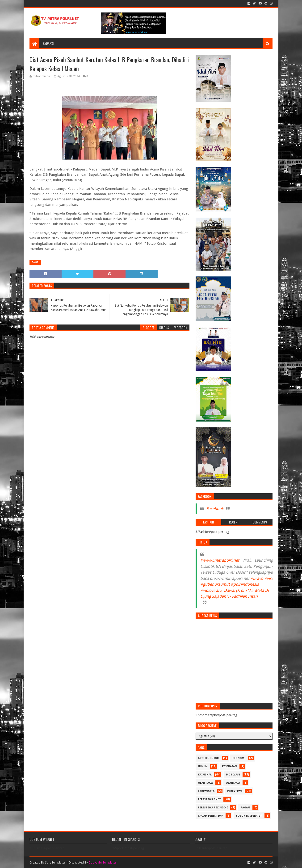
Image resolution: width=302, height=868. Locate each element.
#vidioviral (210, 590)
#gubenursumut (215, 584)
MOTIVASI (233, 775)
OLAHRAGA (233, 783)
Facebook (215, 509)
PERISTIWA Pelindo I (213, 808)
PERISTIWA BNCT (210, 799)
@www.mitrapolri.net (220, 560)
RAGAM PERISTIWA (211, 816)
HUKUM (203, 766)
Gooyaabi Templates (103, 862)
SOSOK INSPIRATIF (249, 816)
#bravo (257, 578)
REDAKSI (48, 43)
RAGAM (245, 808)
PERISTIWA (235, 791)
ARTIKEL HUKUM (209, 758)
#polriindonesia (245, 584)
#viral (269, 578)
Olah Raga (205, 783)
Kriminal (205, 775)
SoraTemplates (55, 862)
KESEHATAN (229, 766)
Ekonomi (239, 758)
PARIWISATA (206, 791)
